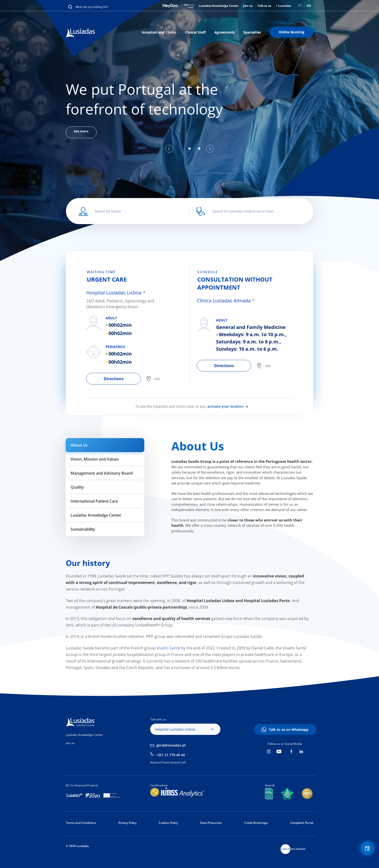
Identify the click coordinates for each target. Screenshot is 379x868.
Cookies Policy (168, 823)
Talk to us (264, 6)
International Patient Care (94, 501)
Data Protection (211, 823)
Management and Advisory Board (102, 473)
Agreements (225, 32)
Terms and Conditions (81, 823)
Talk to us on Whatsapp (289, 729)
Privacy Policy (128, 823)
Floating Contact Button (366, 850)
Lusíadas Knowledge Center (219, 6)
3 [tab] (199, 149)
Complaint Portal (302, 823)
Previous (169, 149)
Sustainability (83, 529)
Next (210, 149)
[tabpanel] (189, 109)
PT (300, 6)
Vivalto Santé (168, 648)
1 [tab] (180, 149)
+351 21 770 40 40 (170, 755)
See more (84, 133)
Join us (248, 6)
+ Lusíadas (283, 6)
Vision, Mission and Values (95, 459)
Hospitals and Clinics (159, 32)
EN (309, 6)
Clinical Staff (195, 32)
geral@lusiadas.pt (171, 745)
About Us (79, 445)
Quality (77, 487)
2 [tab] (189, 149)
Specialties (252, 32)
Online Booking (292, 32)
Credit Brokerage (256, 823)
